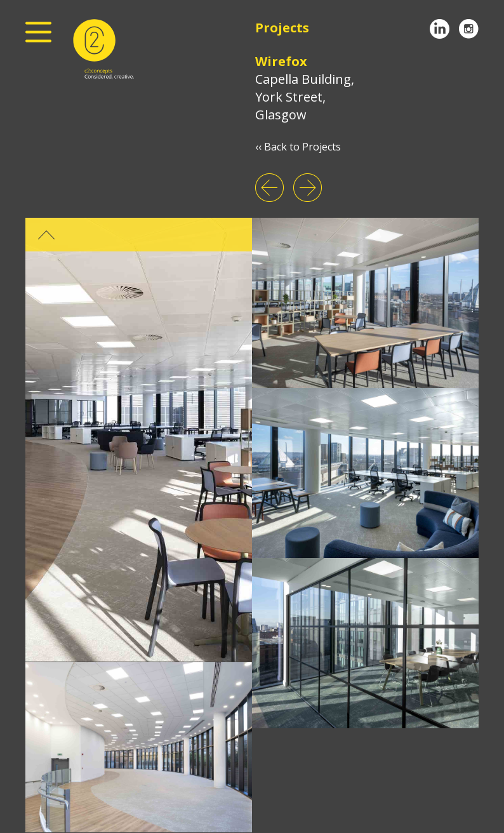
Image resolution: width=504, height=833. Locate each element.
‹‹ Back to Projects (298, 147)
